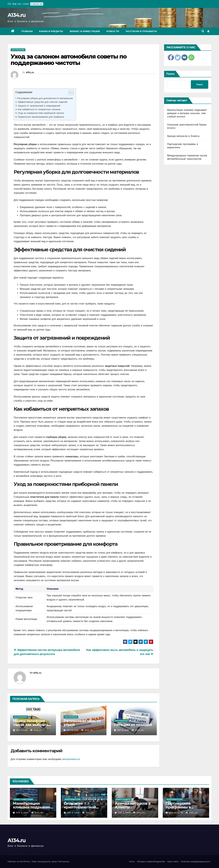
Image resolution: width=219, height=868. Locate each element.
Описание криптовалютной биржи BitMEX (80, 807)
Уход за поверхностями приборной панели (41, 113)
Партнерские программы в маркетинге (178, 807)
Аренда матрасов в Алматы (183, 136)
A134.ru (17, 15)
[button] (203, 31)
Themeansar (63, 862)
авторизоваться (71, 759)
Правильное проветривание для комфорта (41, 117)
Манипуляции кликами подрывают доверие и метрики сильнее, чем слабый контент (187, 113)
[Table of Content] (71, 93)
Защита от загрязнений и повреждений (39, 106)
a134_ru (30, 72)
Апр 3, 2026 (22, 813)
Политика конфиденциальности (196, 862)
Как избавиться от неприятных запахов (39, 109)
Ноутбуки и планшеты (141, 31)
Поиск (170, 74)
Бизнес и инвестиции (85, 31)
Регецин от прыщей (133, 725)
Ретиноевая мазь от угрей (82, 723)
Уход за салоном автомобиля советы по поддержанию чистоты (69, 60)
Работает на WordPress (19, 862)
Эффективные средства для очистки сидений (43, 102)
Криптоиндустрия (73, 799)
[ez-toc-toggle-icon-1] (69, 93)
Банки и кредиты (51, 31)
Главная (27, 31)
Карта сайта (173, 862)
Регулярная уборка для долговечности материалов (45, 98)
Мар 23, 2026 (176, 813)
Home (132, 862)
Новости (113, 31)
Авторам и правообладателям (151, 862)
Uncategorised (18, 50)
